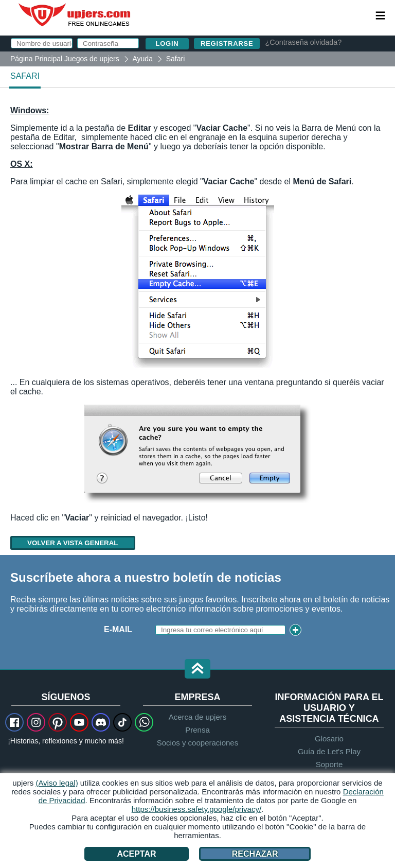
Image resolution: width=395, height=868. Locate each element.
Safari (25, 76)
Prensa (197, 730)
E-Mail (118, 629)
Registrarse (227, 44)
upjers (75, 15)
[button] (197, 670)
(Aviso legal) (57, 783)
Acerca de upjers (198, 717)
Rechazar (255, 854)
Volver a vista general (73, 543)
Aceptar (136, 854)
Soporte (329, 764)
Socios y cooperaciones (197, 743)
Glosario (329, 739)
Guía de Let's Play (329, 751)
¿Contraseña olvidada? (303, 42)
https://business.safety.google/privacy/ (196, 809)
